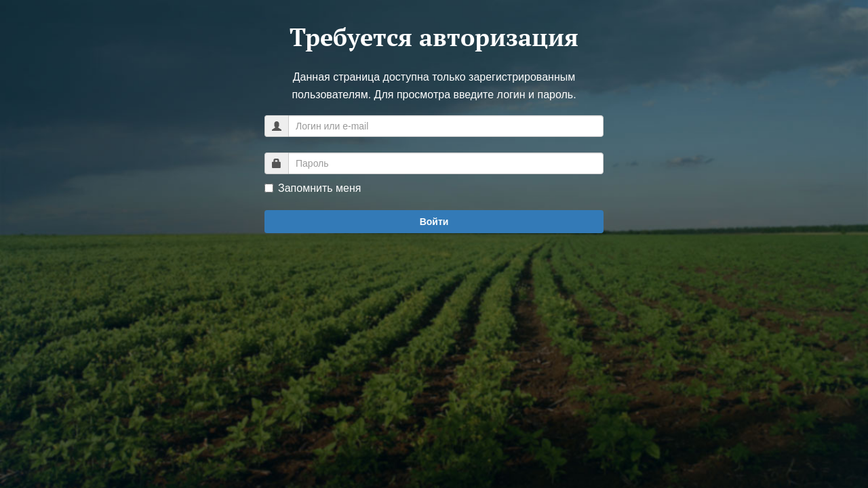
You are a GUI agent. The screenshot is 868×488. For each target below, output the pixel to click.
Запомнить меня (313, 188)
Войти (434, 222)
